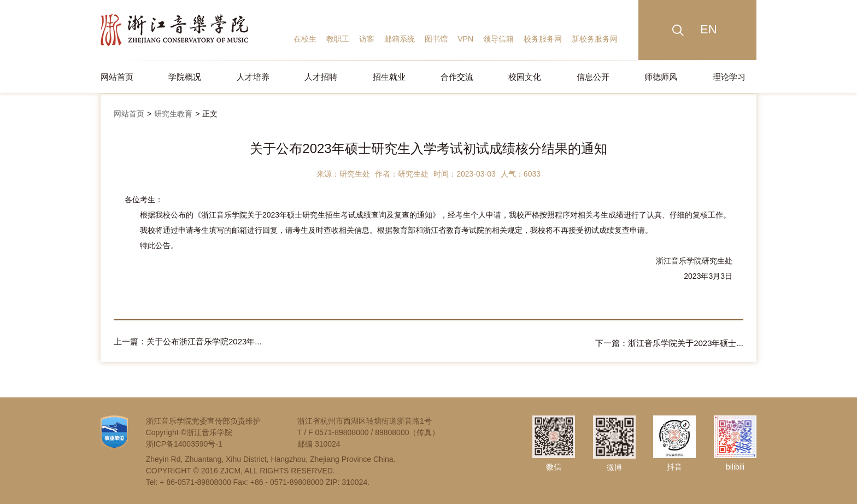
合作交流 (457, 77)
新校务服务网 (595, 39)
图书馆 (436, 39)
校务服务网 (543, 39)
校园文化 (525, 77)
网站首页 (117, 77)
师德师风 (661, 77)
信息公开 (593, 77)
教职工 (338, 39)
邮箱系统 (400, 39)
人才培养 (253, 77)
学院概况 (185, 77)
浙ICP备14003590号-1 (184, 442)
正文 (210, 114)
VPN (465, 39)
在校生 (305, 39)
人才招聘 (321, 77)
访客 (367, 39)
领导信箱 (498, 39)
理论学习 (729, 77)
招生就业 (389, 77)
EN (709, 29)
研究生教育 (173, 114)
